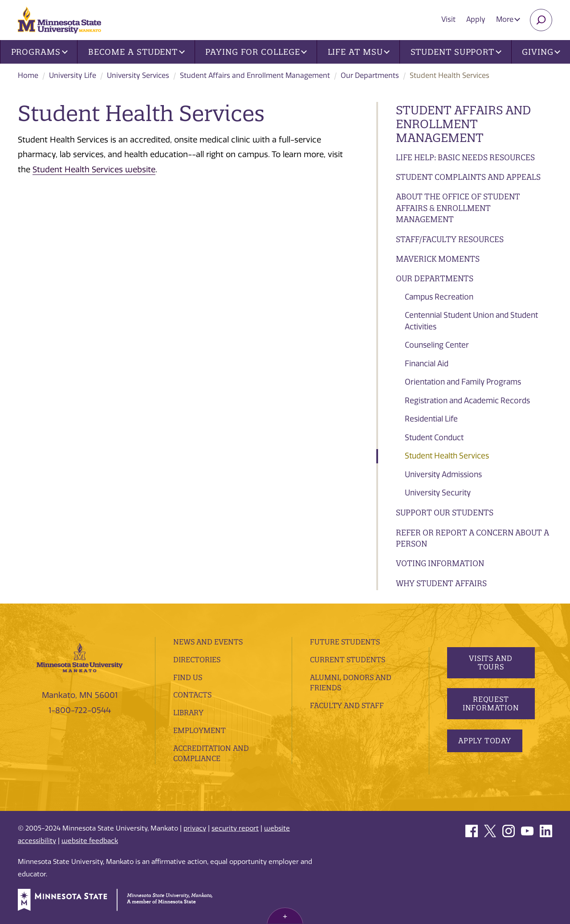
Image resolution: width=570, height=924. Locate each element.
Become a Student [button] (136, 52)
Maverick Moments (438, 259)
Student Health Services (447, 456)
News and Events (208, 642)
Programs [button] (39, 52)
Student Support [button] (456, 52)
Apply (476, 19)
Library (188, 713)
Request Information (491, 703)
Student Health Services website (94, 170)
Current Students (348, 660)
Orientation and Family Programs (463, 382)
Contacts (192, 695)
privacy (195, 828)
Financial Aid (427, 364)
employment (199, 730)
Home (28, 75)
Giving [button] (541, 52)
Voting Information (440, 563)
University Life (73, 75)
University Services (138, 75)
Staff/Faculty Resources (450, 239)
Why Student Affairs (441, 583)
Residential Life (431, 419)
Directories (197, 660)
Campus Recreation (439, 297)
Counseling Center (437, 345)
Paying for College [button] (256, 52)
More (508, 19)
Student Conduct (434, 438)
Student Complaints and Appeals (468, 177)
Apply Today (485, 741)
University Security (438, 493)
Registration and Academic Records (467, 401)
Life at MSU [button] (359, 52)
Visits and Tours (491, 663)
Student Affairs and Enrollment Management (255, 75)
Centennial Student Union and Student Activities (471, 321)
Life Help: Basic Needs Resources (465, 157)
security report (235, 828)
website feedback (90, 841)
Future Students (345, 642)
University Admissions (443, 474)
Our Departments (370, 75)
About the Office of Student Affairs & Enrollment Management (458, 208)
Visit (448, 19)
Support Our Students (445, 513)
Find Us (188, 677)
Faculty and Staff (347, 705)
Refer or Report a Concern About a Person (472, 538)
